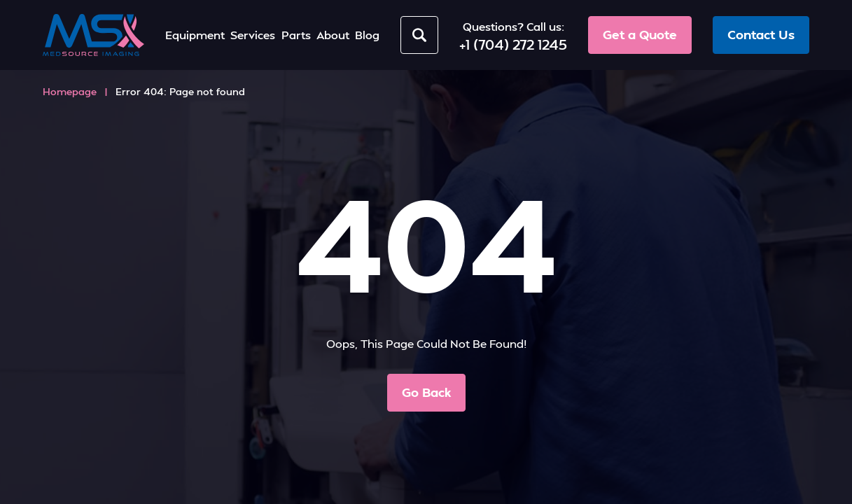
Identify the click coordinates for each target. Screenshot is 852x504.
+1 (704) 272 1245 (513, 44)
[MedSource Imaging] (93, 35)
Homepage (70, 91)
